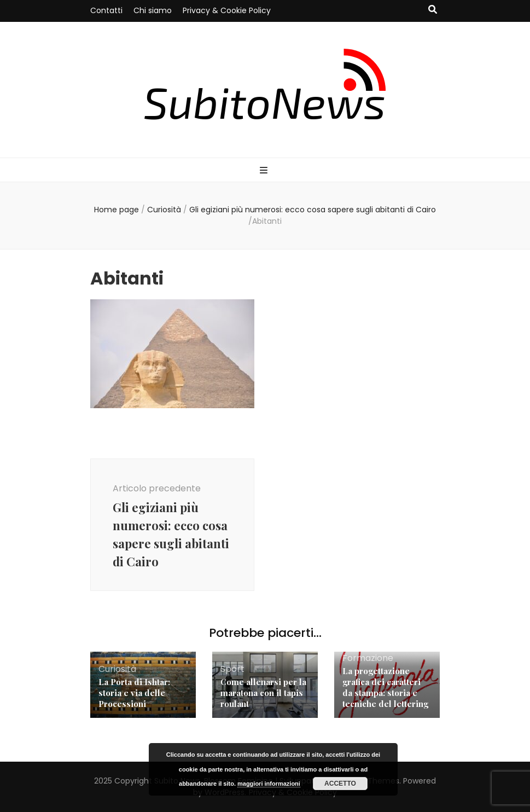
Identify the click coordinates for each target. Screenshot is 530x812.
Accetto (340, 784)
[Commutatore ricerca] (433, 10)
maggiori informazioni (269, 784)
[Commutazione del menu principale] (265, 171)
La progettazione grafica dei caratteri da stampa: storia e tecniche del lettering (385, 687)
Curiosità (164, 210)
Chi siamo (153, 10)
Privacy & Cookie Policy (227, 10)
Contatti (106, 10)
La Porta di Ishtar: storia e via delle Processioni (134, 693)
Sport (232, 669)
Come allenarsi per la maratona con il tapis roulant (263, 693)
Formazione (368, 658)
